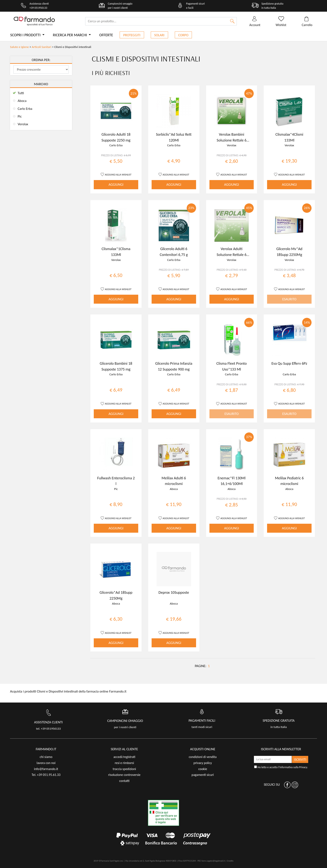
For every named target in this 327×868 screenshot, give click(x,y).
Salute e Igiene (19, 47)
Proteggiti (132, 35)
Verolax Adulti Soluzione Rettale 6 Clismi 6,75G (232, 254)
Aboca (22, 101)
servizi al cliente (124, 749)
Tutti (21, 93)
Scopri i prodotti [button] (26, 35)
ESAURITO (289, 299)
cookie (203, 769)
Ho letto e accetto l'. (281, 767)
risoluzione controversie (124, 775)
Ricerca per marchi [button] (70, 35)
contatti (124, 781)
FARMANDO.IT (46, 749)
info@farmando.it (46, 769)
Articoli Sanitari (41, 47)
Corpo (183, 35)
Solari (159, 35)
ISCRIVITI (300, 759)
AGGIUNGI (116, 185)
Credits (230, 861)
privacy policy (203, 763)
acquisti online (203, 749)
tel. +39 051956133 (48, 729)
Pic (20, 116)
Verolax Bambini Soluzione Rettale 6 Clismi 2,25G (232, 140)
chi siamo (46, 757)
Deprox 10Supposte (174, 592)
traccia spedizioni (124, 769)
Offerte (106, 35)
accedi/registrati (124, 757)
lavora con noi (46, 763)
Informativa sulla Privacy (293, 767)
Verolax (23, 124)
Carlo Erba (25, 109)
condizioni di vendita (203, 757)
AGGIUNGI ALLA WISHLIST (118, 175)
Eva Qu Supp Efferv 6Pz (289, 363)
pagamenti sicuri (203, 775)
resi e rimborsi (124, 763)
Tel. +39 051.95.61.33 (46, 775)
